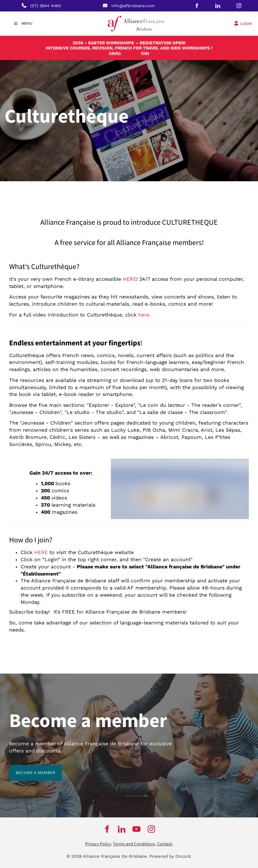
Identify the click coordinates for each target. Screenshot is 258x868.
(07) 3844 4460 (46, 6)
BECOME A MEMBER (29, 768)
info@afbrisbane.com (133, 6)
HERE (130, 279)
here (144, 315)
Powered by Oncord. (170, 856)
